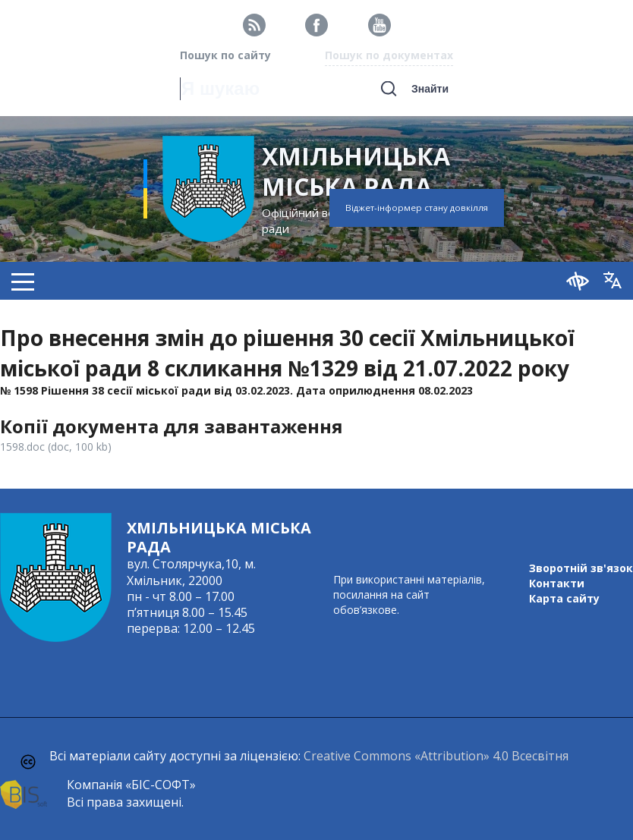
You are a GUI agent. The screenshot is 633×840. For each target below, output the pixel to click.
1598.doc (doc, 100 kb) (56, 447)
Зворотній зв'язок (581, 568)
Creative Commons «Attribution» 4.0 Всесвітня (436, 756)
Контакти (557, 583)
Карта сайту (564, 598)
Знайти (430, 89)
